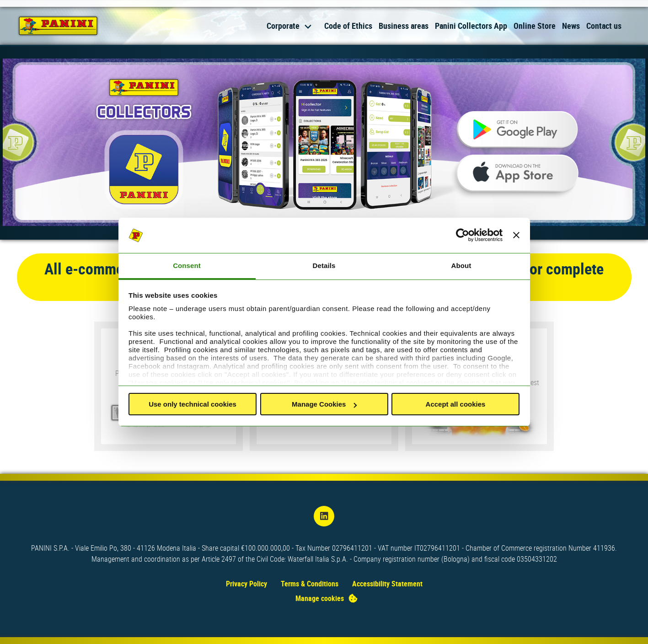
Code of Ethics (348, 26)
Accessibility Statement (387, 584)
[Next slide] (634, 145)
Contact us (604, 26)
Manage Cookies (324, 404)
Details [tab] (324, 266)
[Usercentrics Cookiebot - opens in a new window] (463, 236)
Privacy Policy (246, 584)
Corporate (283, 26)
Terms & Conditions (310, 584)
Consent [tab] (187, 266)
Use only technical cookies (193, 404)
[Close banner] (516, 236)
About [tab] (461, 266)
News (571, 26)
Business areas (404, 26)
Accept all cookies (456, 404)
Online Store (535, 26)
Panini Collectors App (471, 26)
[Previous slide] (14, 145)
